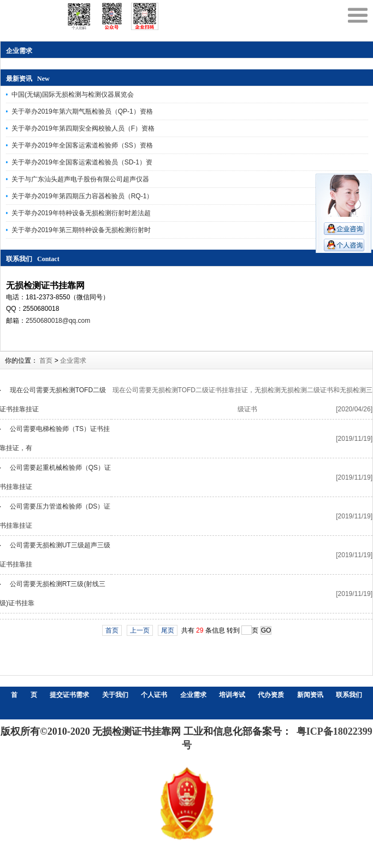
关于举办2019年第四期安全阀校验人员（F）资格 (83, 128)
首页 (46, 361)
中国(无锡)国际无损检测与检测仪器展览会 (73, 95)
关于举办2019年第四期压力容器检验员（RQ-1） (82, 196)
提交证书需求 (69, 695)
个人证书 (154, 695)
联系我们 (349, 695)
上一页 (140, 630)
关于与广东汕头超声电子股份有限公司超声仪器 (80, 179)
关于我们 (115, 695)
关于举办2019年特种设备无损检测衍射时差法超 (81, 213)
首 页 (24, 695)
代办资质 (271, 695)
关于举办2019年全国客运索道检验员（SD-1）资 (82, 162)
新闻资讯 (310, 695)
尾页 (168, 630)
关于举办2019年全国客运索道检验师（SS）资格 (82, 145)
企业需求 (73, 361)
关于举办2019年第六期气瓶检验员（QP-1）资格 (82, 111)
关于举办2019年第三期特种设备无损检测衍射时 (81, 230)
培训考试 (232, 695)
